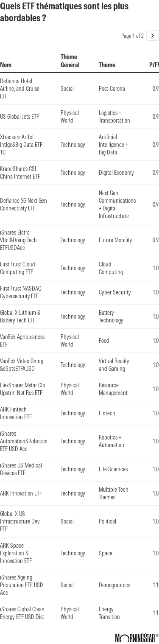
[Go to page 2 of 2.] (153, 35)
